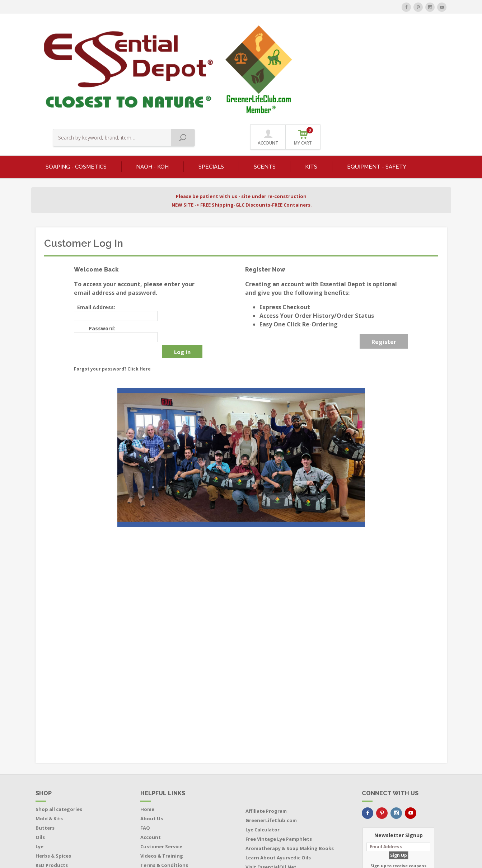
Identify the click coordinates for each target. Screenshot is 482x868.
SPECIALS (211, 85)
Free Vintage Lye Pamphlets (279, 756)
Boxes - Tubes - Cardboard (67, 810)
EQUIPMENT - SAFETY (377, 85)
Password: (102, 246)
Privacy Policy (156, 792)
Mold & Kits (49, 736)
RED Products (52, 782)
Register (384, 260)
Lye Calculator (263, 747)
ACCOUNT (394, 37)
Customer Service (161, 764)
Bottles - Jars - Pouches (63, 801)
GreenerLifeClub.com (271, 737)
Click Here (139, 286)
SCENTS (265, 85)
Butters (45, 745)
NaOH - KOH (152, 85)
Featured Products (58, 792)
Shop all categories (59, 726)
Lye (39, 764)
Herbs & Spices (53, 773)
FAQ (145, 745)
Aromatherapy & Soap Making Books (290, 765)
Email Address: (96, 225)
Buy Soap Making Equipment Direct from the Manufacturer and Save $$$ (290, 798)
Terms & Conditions (164, 782)
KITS (311, 85)
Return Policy (156, 801)
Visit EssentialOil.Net (271, 784)
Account (151, 754)
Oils (40, 754)
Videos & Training (162, 773)
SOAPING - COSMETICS (76, 85)
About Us (152, 736)
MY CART (429, 36)
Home (147, 726)
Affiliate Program (266, 728)
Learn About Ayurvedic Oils (278, 775)
